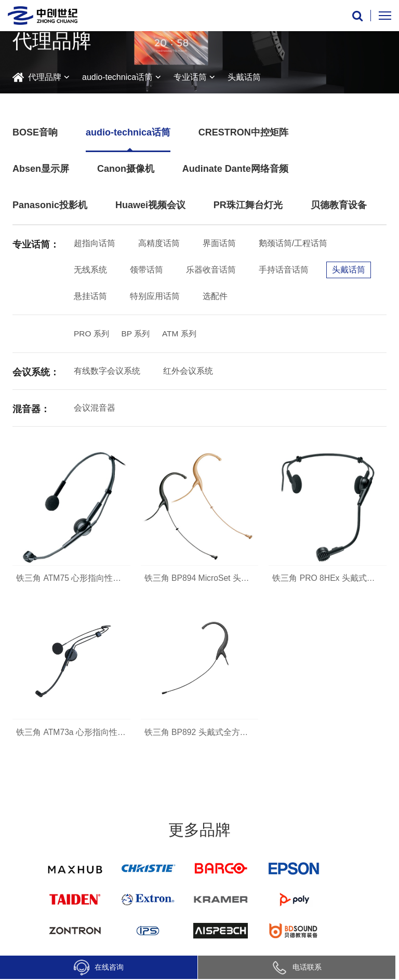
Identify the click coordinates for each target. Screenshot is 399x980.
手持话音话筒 (284, 270)
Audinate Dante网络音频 (235, 169)
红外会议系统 (188, 372)
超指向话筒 (95, 243)
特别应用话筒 (155, 296)
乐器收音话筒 (211, 270)
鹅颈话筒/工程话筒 (293, 243)
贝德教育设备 (339, 205)
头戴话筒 (244, 77)
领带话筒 (147, 270)
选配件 (215, 296)
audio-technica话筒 (117, 77)
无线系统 (90, 270)
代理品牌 (45, 77)
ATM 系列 (183, 334)
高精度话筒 (159, 243)
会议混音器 (95, 409)
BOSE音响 (35, 132)
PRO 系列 (92, 334)
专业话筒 (190, 77)
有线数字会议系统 (107, 372)
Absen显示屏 (41, 169)
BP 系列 (138, 334)
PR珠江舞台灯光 (248, 205)
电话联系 (297, 967)
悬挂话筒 (90, 296)
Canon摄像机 (126, 169)
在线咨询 (99, 968)
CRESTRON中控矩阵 (243, 132)
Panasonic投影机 (50, 205)
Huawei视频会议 (150, 205)
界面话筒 (219, 243)
